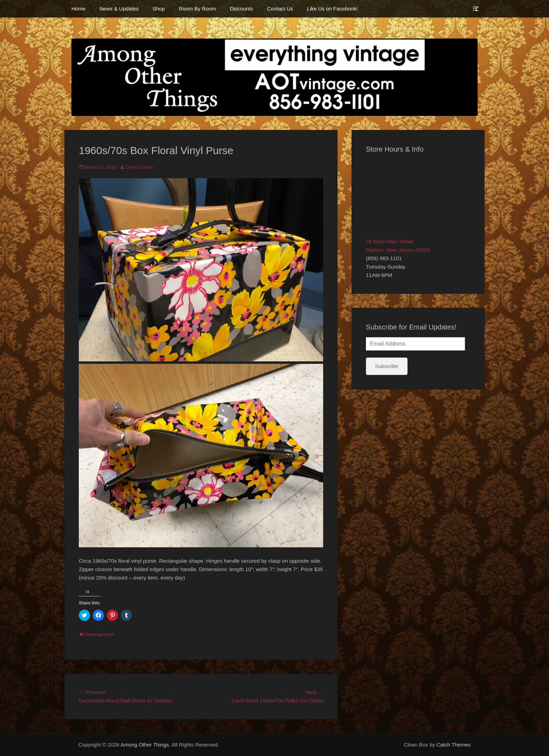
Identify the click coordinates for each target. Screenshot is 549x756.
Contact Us (280, 9)
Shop (159, 9)
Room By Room (197, 9)
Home (78, 9)
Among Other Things (145, 745)
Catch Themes (454, 745)
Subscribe (387, 366)
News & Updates (119, 9)
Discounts (242, 9)
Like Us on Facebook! (332, 9)
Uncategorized (99, 634)
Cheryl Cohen (139, 167)
